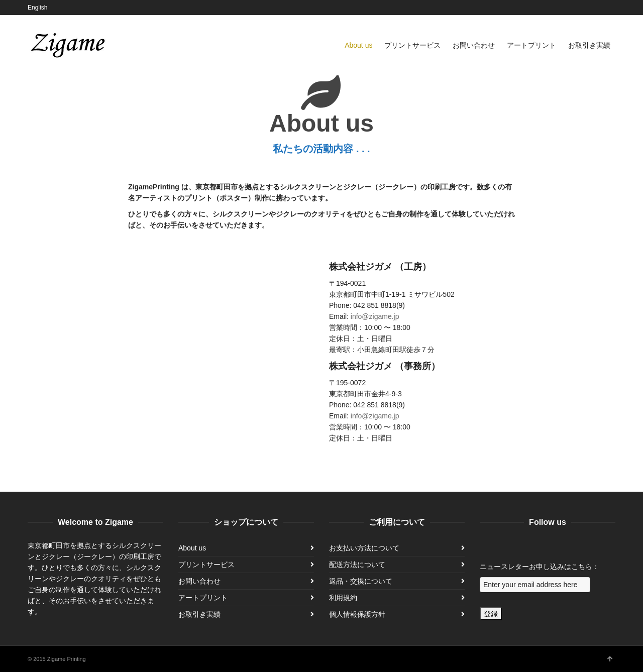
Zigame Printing (67, 659)
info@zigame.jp (375, 316)
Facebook (600, 8)
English (37, 8)
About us (192, 548)
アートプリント (203, 598)
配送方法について (357, 565)
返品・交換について (361, 581)
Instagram (614, 8)
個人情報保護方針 (357, 614)
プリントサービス (206, 565)
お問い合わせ (199, 581)
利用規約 (343, 598)
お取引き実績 (199, 614)
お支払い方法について (364, 548)
